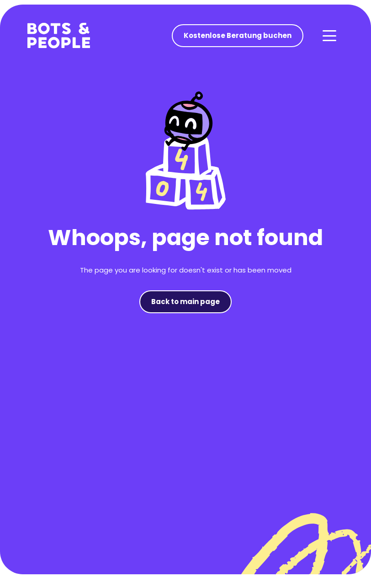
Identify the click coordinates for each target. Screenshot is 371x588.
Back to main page (185, 302)
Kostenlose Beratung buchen (238, 35)
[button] (329, 36)
